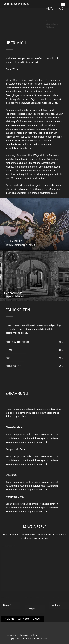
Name (5, 598)
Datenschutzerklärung (29, 635)
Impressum (11, 635)
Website (54, 598)
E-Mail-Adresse (34, 600)
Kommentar (9, 546)
